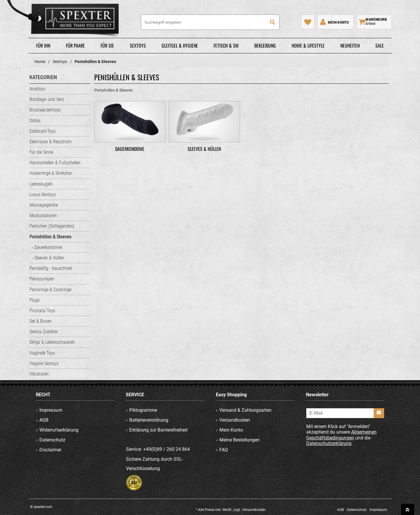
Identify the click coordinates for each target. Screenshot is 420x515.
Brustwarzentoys (45, 110)
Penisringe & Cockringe (50, 290)
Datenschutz (52, 440)
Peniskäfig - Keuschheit (51, 268)
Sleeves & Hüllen (49, 258)
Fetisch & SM (226, 46)
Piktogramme (143, 410)
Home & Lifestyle (308, 46)
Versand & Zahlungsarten (245, 410)
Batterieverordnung (149, 420)
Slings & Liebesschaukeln (52, 342)
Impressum (51, 410)
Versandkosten (235, 420)
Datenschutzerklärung (329, 443)
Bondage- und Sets (47, 99)
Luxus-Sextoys (43, 194)
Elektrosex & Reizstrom (50, 142)
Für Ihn (43, 46)
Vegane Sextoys (44, 363)
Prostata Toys (42, 311)
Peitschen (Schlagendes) (52, 226)
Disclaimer (50, 450)
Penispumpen (42, 279)
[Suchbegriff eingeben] (210, 22)
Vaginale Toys (42, 353)
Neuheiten (350, 46)
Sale (380, 46)
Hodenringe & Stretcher (51, 173)
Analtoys (37, 89)
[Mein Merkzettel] (308, 22)
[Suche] (272, 22)
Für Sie (107, 46)
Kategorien (43, 77)
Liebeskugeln (41, 184)
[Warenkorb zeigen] (374, 22)
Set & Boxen (41, 321)
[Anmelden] (379, 413)
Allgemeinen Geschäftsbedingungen (341, 435)
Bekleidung (265, 46)
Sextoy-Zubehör (44, 332)
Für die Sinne (41, 152)
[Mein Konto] (334, 22)
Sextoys (138, 46)
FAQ (224, 450)
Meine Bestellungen (239, 440)
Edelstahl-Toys (43, 131)
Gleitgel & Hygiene (180, 46)
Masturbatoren (43, 215)
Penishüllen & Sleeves (50, 237)
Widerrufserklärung (59, 430)
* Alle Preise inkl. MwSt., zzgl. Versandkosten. (231, 510)
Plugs (35, 300)
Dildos (35, 121)
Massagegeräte (44, 205)
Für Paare (75, 46)
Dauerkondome (48, 247)
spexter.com (65, 20)
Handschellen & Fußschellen (55, 163)
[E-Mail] (345, 413)
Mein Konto (231, 430)
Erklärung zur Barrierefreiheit (159, 430)
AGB (44, 420)
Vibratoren (39, 374)
